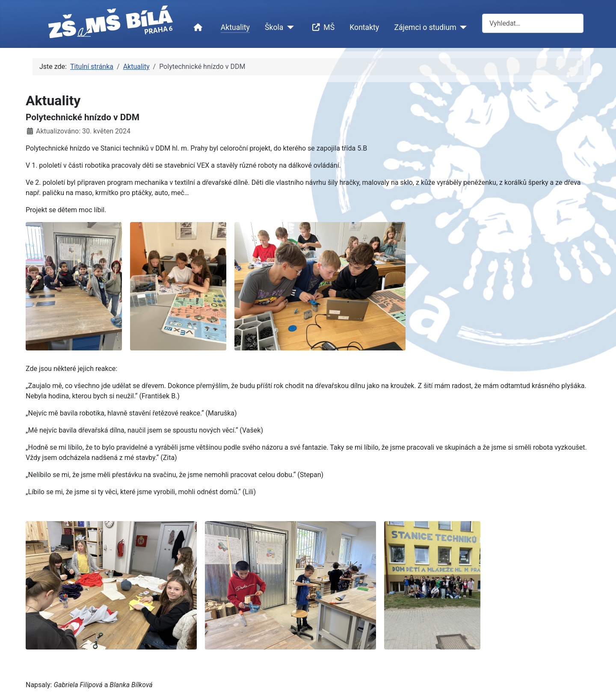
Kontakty (364, 27)
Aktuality (235, 27)
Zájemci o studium (425, 27)
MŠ (322, 27)
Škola (274, 27)
